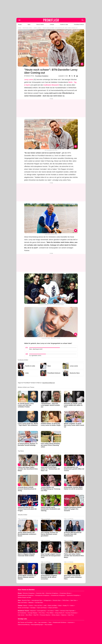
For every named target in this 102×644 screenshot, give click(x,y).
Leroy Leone (29, 80)
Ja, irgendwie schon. (35, 355)
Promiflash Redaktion (42, 76)
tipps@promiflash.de (49, 383)
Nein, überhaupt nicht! (36, 349)
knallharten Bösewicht (51, 85)
